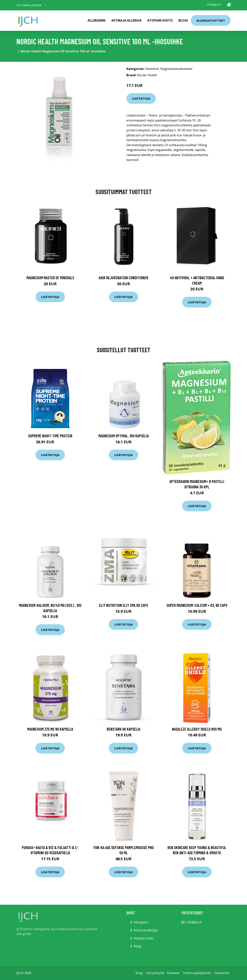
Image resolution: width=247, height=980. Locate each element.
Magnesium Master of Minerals (50, 278)
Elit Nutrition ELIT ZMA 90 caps (123, 605)
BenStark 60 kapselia (123, 729)
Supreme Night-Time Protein (50, 436)
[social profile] (45, 5)
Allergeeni (97, 20)
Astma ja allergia (126, 20)
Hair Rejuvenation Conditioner (123, 278)
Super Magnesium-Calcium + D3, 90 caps (197, 605)
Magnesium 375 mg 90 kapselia (50, 729)
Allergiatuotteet (211, 20)
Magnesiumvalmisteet (176, 69)
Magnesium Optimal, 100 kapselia (124, 436)
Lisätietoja (141, 98)
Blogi (183, 20)
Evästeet (173, 973)
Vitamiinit (152, 69)
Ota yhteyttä (155, 973)
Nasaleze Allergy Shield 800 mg (197, 729)
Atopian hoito (160, 20)
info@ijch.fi (214, 5)
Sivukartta (222, 973)
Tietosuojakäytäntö (197, 973)
